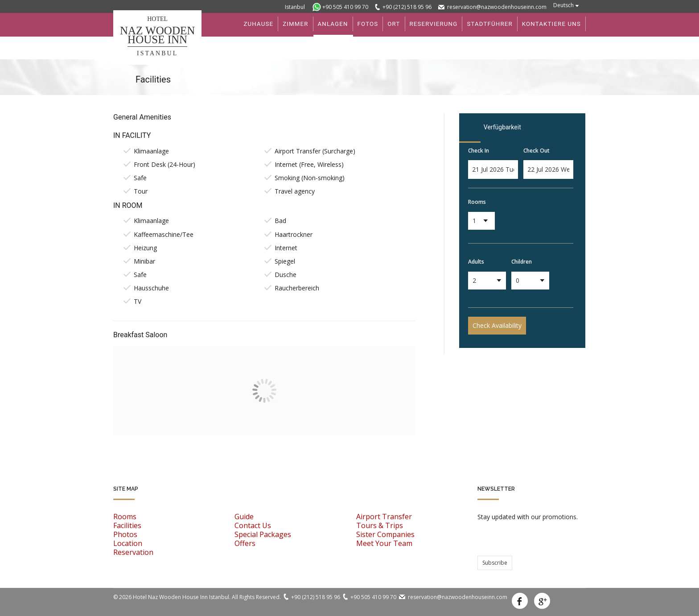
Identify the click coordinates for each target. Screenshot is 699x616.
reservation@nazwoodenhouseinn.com (497, 7)
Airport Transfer (384, 517)
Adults (476, 262)
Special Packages (263, 534)
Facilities (127, 525)
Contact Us (253, 525)
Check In (479, 151)
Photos (125, 534)
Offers (245, 543)
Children (522, 262)
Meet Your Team (384, 543)
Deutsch (563, 5)
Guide (244, 517)
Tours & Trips (380, 525)
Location (128, 543)
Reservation (133, 552)
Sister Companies (385, 534)
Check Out (537, 151)
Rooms (477, 202)
